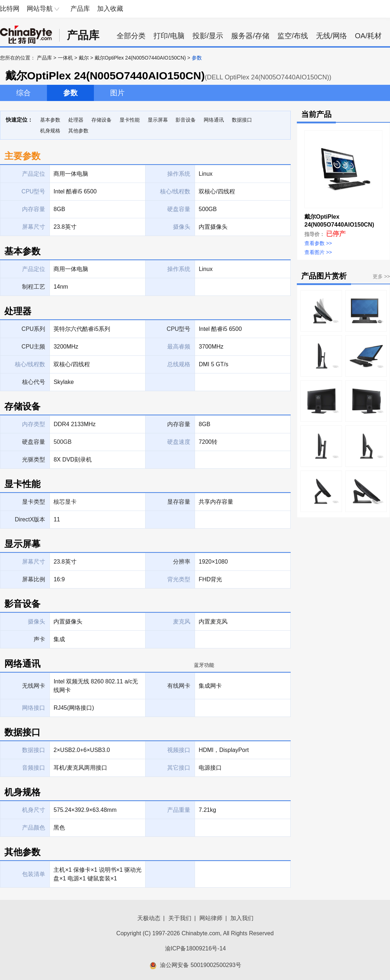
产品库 (80, 9)
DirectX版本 (30, 519)
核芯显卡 (65, 502)
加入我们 (242, 918)
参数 (70, 93)
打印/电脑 (169, 36)
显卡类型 (34, 502)
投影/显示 (208, 36)
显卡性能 (130, 120)
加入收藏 (110, 9)
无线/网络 (331, 36)
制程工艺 (34, 287)
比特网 (10, 9)
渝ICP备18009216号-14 (196, 948)
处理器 (76, 120)
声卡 (39, 639)
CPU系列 (34, 329)
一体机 (65, 58)
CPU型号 (179, 329)
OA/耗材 (368, 36)
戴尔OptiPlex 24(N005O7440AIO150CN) (140, 58)
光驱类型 (34, 460)
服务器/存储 (250, 36)
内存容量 (179, 424)
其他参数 (78, 131)
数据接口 (242, 120)
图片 (117, 93)
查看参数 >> (318, 243)
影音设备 (186, 120)
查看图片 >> (318, 252)
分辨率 (182, 562)
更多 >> (381, 276)
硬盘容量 (34, 442)
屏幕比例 (34, 579)
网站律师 (211, 918)
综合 (23, 93)
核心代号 (34, 382)
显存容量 (179, 502)
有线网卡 (179, 686)
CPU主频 (34, 347)
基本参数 (50, 120)
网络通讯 (214, 120)
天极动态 (149, 918)
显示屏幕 (158, 120)
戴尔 (84, 58)
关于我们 (180, 918)
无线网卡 (34, 686)
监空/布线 (293, 36)
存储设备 (101, 120)
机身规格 (50, 131)
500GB (62, 442)
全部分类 (131, 36)
